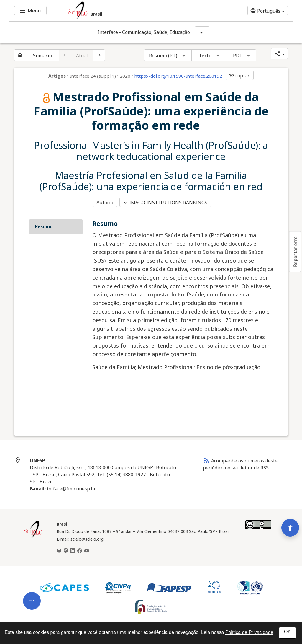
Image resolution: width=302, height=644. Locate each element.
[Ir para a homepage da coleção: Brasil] (127, 11)
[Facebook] (80, 550)
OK (287, 632)
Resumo (44, 225)
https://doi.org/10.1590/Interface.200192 (178, 76)
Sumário (42, 56)
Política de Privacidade (249, 632)
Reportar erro (295, 252)
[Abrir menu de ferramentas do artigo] (32, 591)
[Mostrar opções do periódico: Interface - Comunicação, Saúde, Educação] (202, 32)
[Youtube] (87, 550)
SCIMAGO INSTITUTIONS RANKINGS (166, 202)
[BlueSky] (59, 550)
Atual (82, 56)
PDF (237, 56)
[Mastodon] (66, 550)
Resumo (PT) (163, 56)
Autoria (105, 202)
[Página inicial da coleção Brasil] (33, 536)
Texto (205, 56)
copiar (239, 76)
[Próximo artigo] (99, 55)
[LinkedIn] (73, 550)
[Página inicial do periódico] (20, 55)
